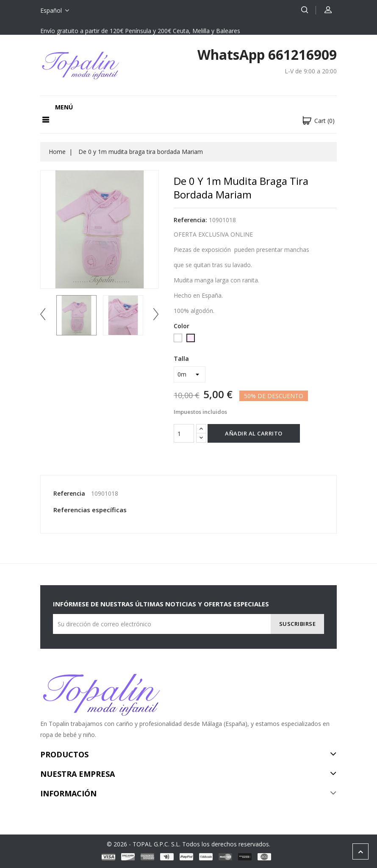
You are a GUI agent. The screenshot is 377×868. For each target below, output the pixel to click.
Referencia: (190, 220)
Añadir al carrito (254, 433)
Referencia (69, 493)
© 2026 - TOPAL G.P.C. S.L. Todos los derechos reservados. (188, 844)
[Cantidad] (184, 433)
